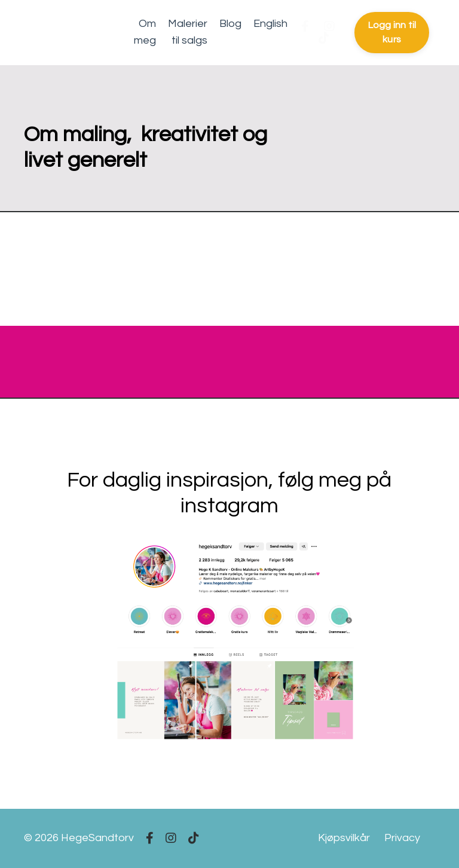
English (270, 24)
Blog (230, 24)
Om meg (145, 32)
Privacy (402, 838)
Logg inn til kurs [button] (392, 32)
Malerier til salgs (188, 32)
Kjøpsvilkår (344, 838)
